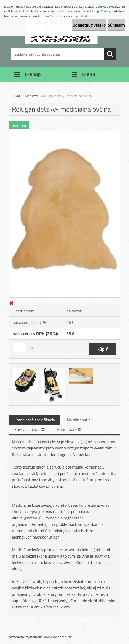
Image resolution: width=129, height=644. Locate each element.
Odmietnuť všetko (89, 25)
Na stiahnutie (79, 420)
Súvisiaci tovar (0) (30, 429)
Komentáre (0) (70, 429)
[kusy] (19, 348)
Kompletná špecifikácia (35, 420)
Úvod (16, 96)
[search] (110, 54)
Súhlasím (116, 25)
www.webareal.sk (58, 637)
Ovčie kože (31, 96)
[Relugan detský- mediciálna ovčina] (64, 133)
